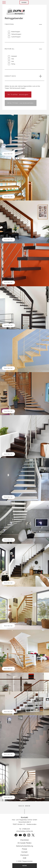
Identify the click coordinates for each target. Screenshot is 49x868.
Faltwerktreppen (15, 34)
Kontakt (24, 2)
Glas (11, 59)
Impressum (25, 855)
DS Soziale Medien (25, 843)
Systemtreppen (14, 37)
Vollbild (8, 154)
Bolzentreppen (14, 32)
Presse (24, 849)
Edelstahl (12, 56)
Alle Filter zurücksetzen (21, 103)
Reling (12, 64)
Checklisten (25, 840)
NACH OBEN (25, 806)
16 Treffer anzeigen (18, 94)
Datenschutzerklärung (25, 846)
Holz (11, 61)
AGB (24, 858)
